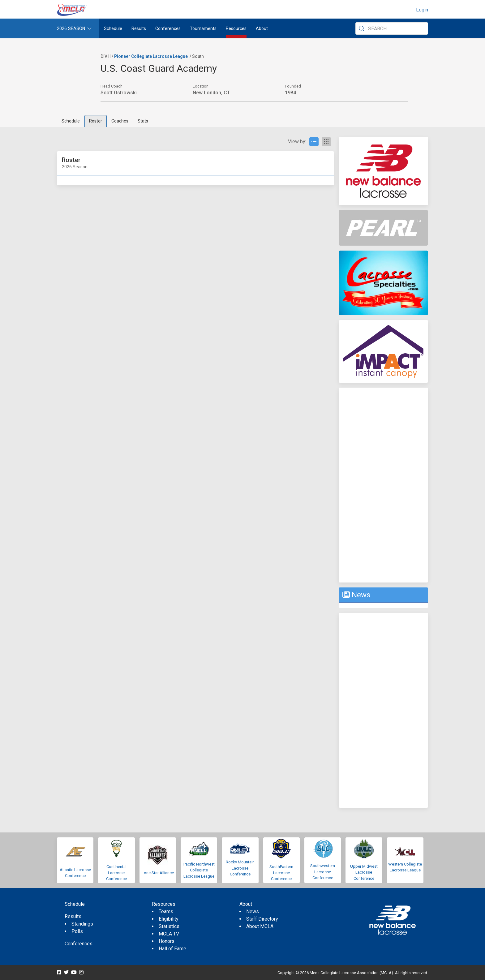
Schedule (71, 121)
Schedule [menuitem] (113, 28)
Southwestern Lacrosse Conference (323, 872)
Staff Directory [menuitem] (262, 919)
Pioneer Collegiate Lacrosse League (151, 56)
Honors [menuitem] (167, 941)
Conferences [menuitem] (79, 944)
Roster (96, 121)
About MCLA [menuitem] (260, 926)
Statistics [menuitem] (169, 926)
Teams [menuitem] (166, 911)
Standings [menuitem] (82, 924)
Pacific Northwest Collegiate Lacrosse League (199, 870)
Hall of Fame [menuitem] (172, 949)
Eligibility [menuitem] (169, 919)
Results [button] (139, 28)
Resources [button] (236, 28)
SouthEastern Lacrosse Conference (281, 873)
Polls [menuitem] (77, 931)
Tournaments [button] (203, 28)
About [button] (262, 28)
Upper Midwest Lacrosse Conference (364, 872)
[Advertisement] (383, 485)
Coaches (120, 121)
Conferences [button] (168, 28)
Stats (143, 121)
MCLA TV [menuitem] (169, 934)
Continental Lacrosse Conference (116, 873)
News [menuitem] (253, 911)
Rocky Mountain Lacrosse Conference (240, 868)
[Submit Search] (362, 28)
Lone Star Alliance (158, 873)
